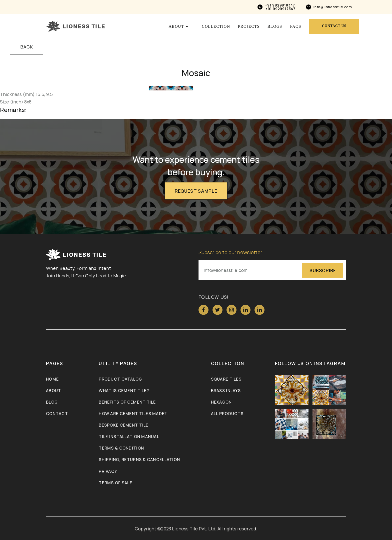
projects (249, 26)
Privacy (108, 472)
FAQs (296, 26)
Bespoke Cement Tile (123, 426)
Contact (57, 414)
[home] (75, 26)
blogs (275, 26)
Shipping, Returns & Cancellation (139, 460)
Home (52, 380)
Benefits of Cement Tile (127, 403)
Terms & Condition (121, 449)
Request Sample (196, 191)
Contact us (334, 26)
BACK (27, 47)
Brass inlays (226, 391)
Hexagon (221, 403)
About (53, 391)
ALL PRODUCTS (227, 414)
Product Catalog (120, 380)
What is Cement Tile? (124, 391)
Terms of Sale (115, 483)
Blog (52, 403)
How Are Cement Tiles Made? (133, 414)
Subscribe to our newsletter (230, 253)
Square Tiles (226, 380)
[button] (179, 26)
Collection (216, 26)
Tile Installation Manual (129, 437)
